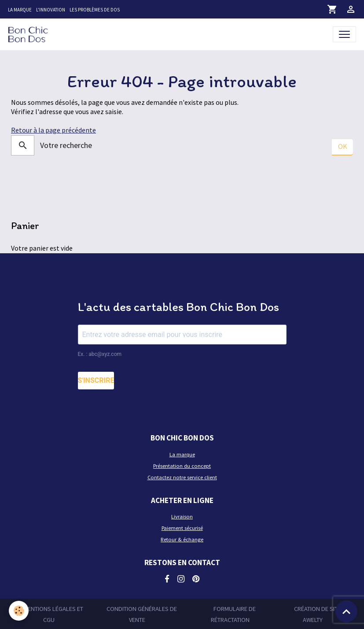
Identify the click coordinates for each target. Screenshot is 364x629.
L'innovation (51, 10)
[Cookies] (19, 611)
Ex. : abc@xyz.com (100, 354)
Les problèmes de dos (95, 10)
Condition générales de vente (142, 614)
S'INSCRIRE (96, 380)
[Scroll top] (346, 611)
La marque (20, 10)
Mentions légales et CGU (53, 614)
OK (343, 146)
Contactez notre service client (182, 477)
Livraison (182, 516)
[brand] (30, 34)
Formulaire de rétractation (233, 614)
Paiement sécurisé (182, 528)
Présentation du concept (182, 466)
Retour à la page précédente (53, 130)
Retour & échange (182, 539)
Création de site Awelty (317, 614)
